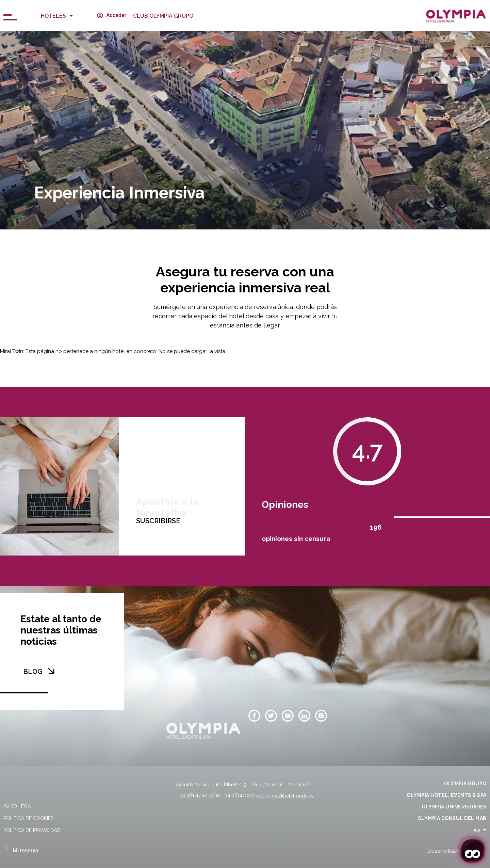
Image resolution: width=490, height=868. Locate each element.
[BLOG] (51, 671)
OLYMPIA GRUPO (465, 784)
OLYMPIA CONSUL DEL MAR (452, 818)
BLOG (33, 672)
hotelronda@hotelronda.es (284, 796)
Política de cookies (28, 818)
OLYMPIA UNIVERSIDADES (454, 807)
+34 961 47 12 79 (196, 795)
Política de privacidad (32, 830)
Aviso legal (18, 806)
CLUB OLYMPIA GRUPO (163, 16)
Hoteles (57, 16)
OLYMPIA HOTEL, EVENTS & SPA (447, 795)
